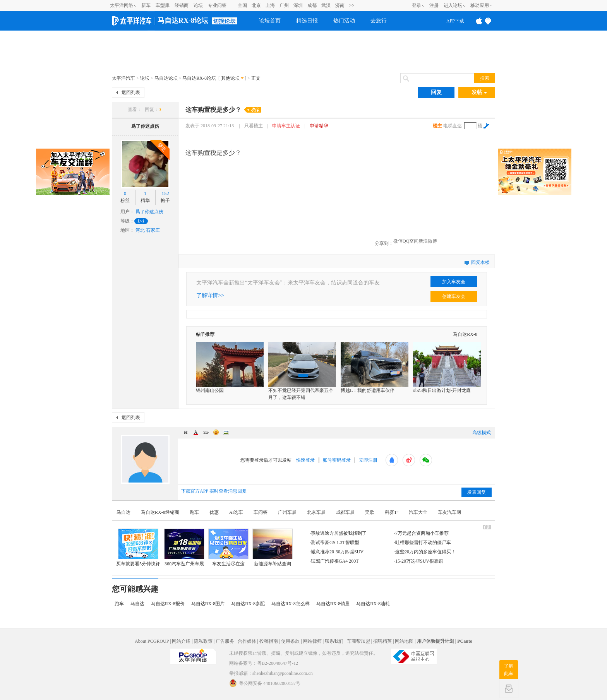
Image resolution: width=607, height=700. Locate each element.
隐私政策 (203, 641)
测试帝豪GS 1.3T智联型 (335, 543)
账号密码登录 (337, 460)
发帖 (479, 92)
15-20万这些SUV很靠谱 (419, 561)
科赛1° (392, 512)
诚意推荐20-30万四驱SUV (337, 552)
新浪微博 (428, 241)
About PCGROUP (152, 641)
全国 (242, 5)
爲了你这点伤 (145, 126)
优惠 (214, 512)
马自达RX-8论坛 (183, 21)
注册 (434, 5)
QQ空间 (411, 241)
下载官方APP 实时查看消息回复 (214, 491)
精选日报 (307, 21)
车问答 (261, 512)
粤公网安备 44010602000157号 (265, 683)
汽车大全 (418, 512)
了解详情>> (210, 295)
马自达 (123, 512)
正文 (256, 78)
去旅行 (379, 21)
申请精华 (319, 126)
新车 (146, 5)
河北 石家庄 (148, 230)
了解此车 (509, 670)
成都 (312, 5)
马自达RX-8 (465, 334)
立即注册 (368, 460)
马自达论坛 (166, 78)
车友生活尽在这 (228, 564)
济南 (340, 5)
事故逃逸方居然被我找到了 (339, 533)
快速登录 (305, 460)
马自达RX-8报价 (168, 604)
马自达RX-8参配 (248, 604)
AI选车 (236, 512)
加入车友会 (454, 282)
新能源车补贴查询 (273, 564)
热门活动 (344, 21)
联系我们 (334, 641)
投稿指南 (269, 641)
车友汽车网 (449, 512)
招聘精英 (382, 641)
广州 (284, 5)
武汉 (326, 5)
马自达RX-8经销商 (160, 512)
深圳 (298, 5)
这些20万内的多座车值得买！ (425, 552)
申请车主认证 (286, 126)
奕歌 (370, 512)
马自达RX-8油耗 (373, 604)
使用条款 (290, 641)
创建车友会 (454, 296)
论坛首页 (270, 21)
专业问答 (217, 5)
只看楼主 (254, 126)
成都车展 (345, 512)
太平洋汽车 (123, 78)
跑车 (194, 512)
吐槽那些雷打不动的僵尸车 (423, 543)
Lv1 (141, 221)
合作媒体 (247, 641)
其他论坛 (230, 78)
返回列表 (131, 92)
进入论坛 (453, 5)
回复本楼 (480, 262)
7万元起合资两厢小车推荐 (422, 533)
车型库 (163, 5)
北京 (256, 5)
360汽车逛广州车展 (184, 564)
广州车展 (287, 512)
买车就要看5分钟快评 (138, 564)
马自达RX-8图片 (208, 604)
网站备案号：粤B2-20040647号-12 (264, 663)
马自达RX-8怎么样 (291, 604)
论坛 (198, 5)
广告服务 (225, 641)
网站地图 (404, 641)
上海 (270, 5)
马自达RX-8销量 (333, 604)
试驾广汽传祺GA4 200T (335, 561)
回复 (436, 92)
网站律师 (312, 641)
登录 (417, 5)
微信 (398, 241)
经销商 (182, 5)
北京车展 (316, 512)
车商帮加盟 (358, 641)
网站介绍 (181, 641)
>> (352, 5)
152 (165, 193)
